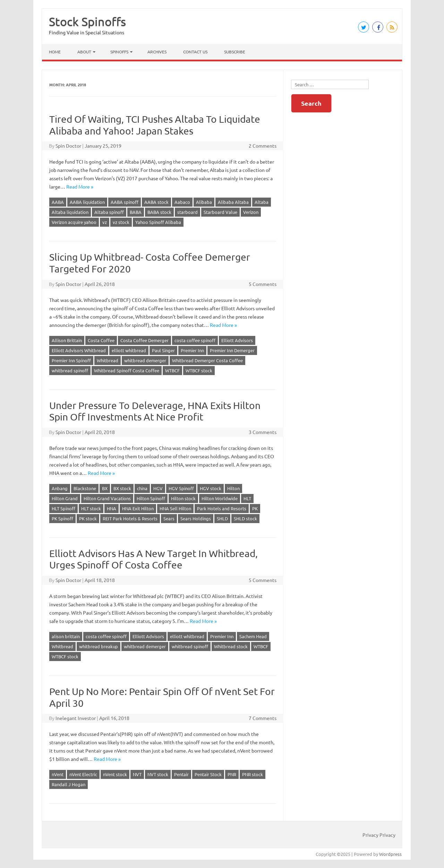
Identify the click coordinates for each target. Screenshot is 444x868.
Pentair (181, 774)
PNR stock (253, 774)
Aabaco (182, 202)
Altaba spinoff (109, 212)
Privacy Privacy (379, 835)
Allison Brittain (67, 340)
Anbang (60, 488)
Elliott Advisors (237, 340)
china (142, 488)
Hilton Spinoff (151, 498)
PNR (232, 774)
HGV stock (211, 488)
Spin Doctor (68, 146)
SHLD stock (245, 518)
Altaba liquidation (70, 212)
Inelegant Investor (76, 718)
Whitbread (108, 360)
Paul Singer (163, 350)
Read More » (80, 186)
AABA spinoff (125, 202)
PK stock (88, 518)
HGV (158, 488)
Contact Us (195, 52)
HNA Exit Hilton (138, 508)
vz (105, 222)
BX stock (122, 488)
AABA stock (156, 202)
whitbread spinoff (70, 370)
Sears (169, 518)
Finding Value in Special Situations (87, 32)
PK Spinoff (62, 518)
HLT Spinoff (63, 508)
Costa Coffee (101, 340)
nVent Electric (83, 774)
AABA (58, 202)
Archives (157, 52)
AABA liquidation (87, 202)
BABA (136, 212)
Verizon (251, 212)
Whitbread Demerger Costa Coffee (207, 360)
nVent (58, 774)
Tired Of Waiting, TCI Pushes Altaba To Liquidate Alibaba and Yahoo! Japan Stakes (155, 125)
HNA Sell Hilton (175, 508)
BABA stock (159, 212)
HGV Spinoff (181, 488)
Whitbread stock (231, 646)
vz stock (121, 222)
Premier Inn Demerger (232, 350)
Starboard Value (220, 212)
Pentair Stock (208, 774)
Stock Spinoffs (87, 21)
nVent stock (115, 774)
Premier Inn (192, 350)
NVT (137, 774)
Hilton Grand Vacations (107, 498)
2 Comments (263, 146)
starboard (187, 212)
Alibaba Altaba (233, 202)
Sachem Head (253, 636)
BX (105, 488)
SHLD (222, 518)
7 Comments (263, 718)
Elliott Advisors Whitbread (79, 350)
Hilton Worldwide (220, 498)
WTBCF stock (199, 370)
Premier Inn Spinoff (71, 360)
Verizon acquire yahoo (74, 222)
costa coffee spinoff (195, 340)
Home (55, 52)
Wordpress (390, 854)
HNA (112, 508)
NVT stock (158, 774)
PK (255, 508)
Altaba (262, 202)
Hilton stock (183, 498)
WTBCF (172, 370)
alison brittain (66, 636)
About (84, 52)
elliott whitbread (129, 350)
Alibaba (204, 202)
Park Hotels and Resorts (222, 508)
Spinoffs (119, 52)
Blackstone (85, 488)
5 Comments (263, 284)
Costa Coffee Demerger (144, 340)
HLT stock (91, 508)
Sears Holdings (196, 518)
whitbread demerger (145, 360)
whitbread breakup (99, 646)
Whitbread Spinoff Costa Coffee (127, 370)
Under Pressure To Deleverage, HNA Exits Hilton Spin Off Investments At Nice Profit (155, 411)
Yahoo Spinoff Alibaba (158, 222)
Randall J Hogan (69, 784)
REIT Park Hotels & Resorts (130, 518)
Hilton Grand (65, 498)
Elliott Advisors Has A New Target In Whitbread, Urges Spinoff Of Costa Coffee (153, 559)
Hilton (233, 488)
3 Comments (263, 432)
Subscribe (235, 52)
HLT (247, 498)
